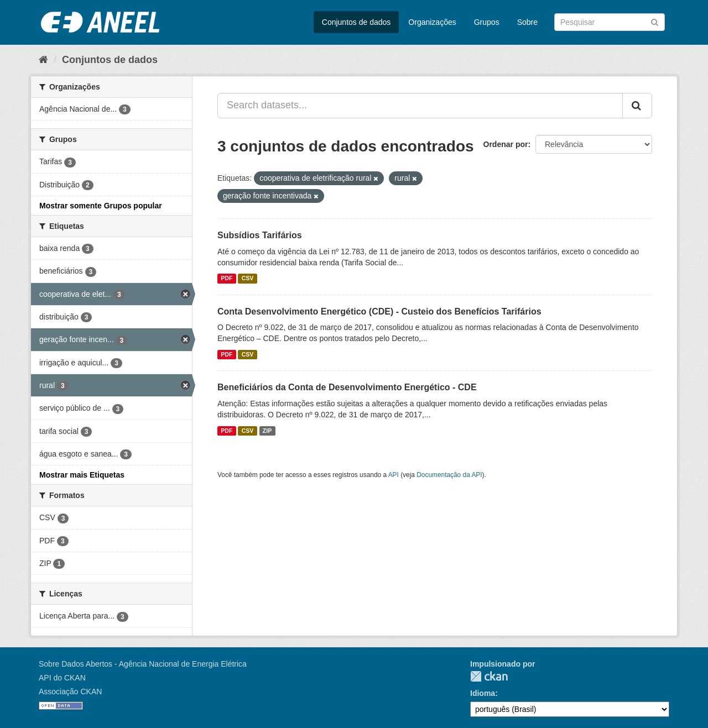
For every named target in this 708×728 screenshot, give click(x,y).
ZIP (267, 431)
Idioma (483, 693)
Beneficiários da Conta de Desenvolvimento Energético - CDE (347, 387)
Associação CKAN (70, 692)
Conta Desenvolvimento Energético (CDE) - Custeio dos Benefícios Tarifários (379, 311)
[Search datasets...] (420, 106)
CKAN (489, 676)
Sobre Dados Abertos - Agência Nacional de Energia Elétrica (143, 664)
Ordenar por (506, 144)
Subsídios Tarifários (260, 235)
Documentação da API (449, 475)
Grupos (487, 22)
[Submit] (655, 21)
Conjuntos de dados (356, 22)
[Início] (43, 60)
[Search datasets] (610, 22)
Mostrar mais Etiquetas (82, 475)
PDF (227, 279)
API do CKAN (62, 678)
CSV (248, 279)
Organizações (432, 22)
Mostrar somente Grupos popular (101, 206)
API (394, 475)
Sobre (527, 22)
